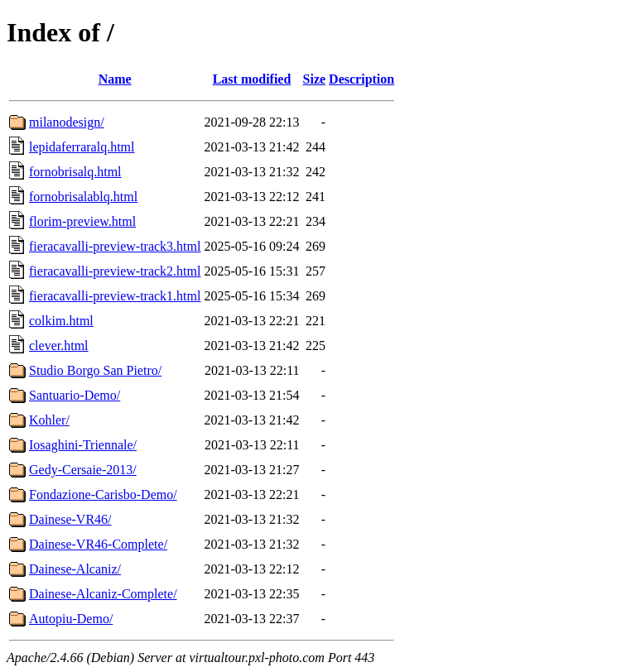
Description (361, 79)
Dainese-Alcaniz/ (75, 569)
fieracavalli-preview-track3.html (115, 246)
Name (115, 79)
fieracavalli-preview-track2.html (115, 271)
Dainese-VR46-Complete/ (98, 544)
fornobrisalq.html (75, 172)
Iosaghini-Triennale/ (83, 445)
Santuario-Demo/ (75, 395)
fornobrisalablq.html (83, 197)
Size (315, 79)
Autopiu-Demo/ (71, 619)
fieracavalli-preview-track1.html (115, 296)
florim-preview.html (82, 221)
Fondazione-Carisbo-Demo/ (103, 494)
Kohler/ (49, 420)
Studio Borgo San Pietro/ (95, 370)
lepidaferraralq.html (82, 147)
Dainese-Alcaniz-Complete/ (103, 594)
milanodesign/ (67, 122)
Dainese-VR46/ (70, 519)
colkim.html (61, 321)
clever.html (59, 346)
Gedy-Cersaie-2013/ (83, 470)
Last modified (252, 79)
